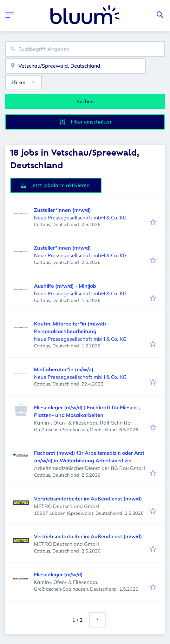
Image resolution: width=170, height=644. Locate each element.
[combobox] (85, 49)
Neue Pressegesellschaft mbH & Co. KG (80, 218)
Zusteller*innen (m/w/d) (62, 210)
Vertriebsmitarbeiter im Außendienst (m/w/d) (88, 499)
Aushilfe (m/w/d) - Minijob (65, 286)
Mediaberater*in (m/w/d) (64, 369)
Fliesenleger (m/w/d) (58, 574)
